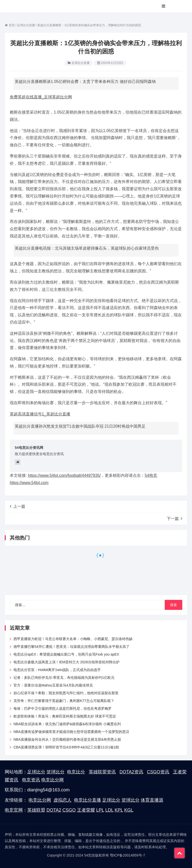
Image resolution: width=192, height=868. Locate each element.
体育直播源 (152, 800)
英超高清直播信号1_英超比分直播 (40, 414)
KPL (119, 810)
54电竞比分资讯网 (29, 448)
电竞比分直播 (87, 800)
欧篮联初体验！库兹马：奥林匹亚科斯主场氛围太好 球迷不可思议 (65, 716)
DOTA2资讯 (131, 772)
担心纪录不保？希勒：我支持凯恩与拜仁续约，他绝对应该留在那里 (66, 693)
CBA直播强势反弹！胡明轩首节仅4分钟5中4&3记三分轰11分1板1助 (66, 747)
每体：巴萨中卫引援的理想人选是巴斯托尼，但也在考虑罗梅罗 (62, 708)
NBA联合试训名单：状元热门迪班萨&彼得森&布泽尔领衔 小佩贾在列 (67, 724)
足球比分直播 (80, 63)
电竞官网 (14, 810)
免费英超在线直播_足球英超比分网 (41, 97)
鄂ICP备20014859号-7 (127, 855)
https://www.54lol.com (29, 483)
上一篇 (17, 506)
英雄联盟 (36, 810)
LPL (100, 810)
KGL (129, 810)
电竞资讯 (31, 780)
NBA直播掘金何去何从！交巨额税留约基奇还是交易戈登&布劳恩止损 (67, 739)
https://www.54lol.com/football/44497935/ (64, 475)
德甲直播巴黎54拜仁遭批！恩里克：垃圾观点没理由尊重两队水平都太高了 (71, 647)
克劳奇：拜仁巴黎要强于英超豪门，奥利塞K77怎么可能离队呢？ (64, 701)
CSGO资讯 (158, 772)
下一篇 (174, 519)
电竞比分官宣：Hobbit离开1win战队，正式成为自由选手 (57, 670)
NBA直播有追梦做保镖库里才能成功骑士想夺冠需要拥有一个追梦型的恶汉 (71, 732)
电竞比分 (76, 772)
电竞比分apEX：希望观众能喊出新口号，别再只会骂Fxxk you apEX (66, 654)
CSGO (69, 810)
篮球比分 (55, 772)
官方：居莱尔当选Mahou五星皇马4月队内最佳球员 (53, 685)
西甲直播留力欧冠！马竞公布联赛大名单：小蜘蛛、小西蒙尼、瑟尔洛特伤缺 (73, 639)
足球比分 (36, 772)
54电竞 (151, 475)
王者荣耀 (86, 810)
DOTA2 (54, 810)
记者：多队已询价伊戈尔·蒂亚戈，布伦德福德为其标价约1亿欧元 (64, 678)
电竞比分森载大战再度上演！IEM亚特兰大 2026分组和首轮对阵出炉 (66, 662)
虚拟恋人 (62, 800)
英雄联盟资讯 (102, 772)
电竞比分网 (52, 780)
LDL (109, 810)
